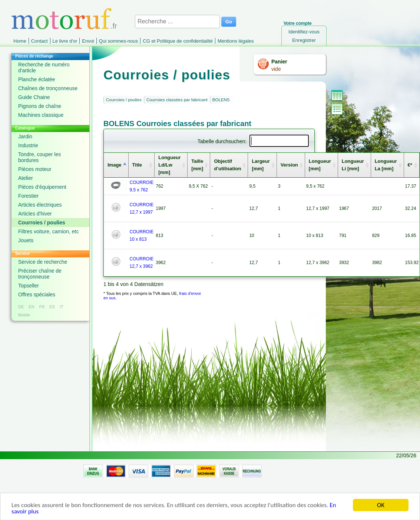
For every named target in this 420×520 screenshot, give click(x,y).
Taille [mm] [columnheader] (197, 165)
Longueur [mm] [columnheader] (320, 165)
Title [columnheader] (137, 165)
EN (31, 307)
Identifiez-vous (304, 32)
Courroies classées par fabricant (177, 100)
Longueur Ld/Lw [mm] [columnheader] (169, 165)
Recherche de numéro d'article (44, 68)
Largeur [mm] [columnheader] (261, 165)
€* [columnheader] (410, 165)
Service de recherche (43, 262)
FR (42, 307)
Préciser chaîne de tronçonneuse (40, 274)
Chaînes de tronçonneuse (48, 88)
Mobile (24, 315)
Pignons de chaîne (40, 106)
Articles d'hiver (35, 214)
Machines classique (41, 115)
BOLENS (221, 100)
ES (52, 307)
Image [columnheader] (115, 165)
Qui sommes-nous (118, 41)
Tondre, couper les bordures (39, 157)
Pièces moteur (35, 169)
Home (20, 41)
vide (276, 69)
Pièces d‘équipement (42, 187)
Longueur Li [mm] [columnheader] (353, 165)
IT (62, 307)
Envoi (88, 41)
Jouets (26, 240)
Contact (39, 41)
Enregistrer (304, 40)
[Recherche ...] (177, 22)
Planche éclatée (37, 79)
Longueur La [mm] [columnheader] (386, 165)
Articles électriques (40, 205)
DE (21, 307)
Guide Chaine (34, 97)
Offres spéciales (37, 294)
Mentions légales (236, 41)
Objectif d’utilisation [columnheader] (227, 165)
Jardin (25, 136)
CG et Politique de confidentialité (178, 41)
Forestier (28, 196)
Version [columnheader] (289, 165)
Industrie (28, 145)
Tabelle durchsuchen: (253, 141)
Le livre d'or (65, 41)
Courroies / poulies (42, 223)
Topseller (29, 286)
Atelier (26, 178)
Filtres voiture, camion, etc (48, 231)
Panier (279, 62)
